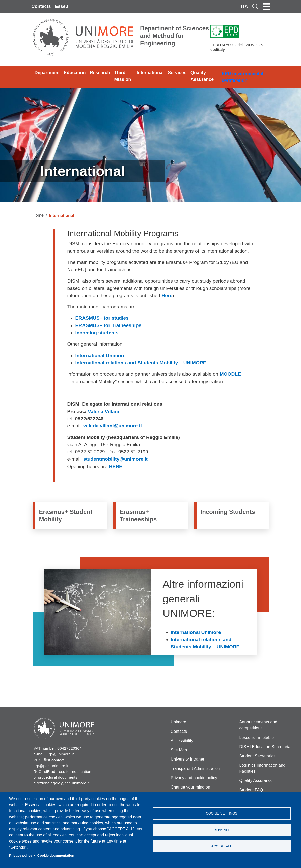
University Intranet (188, 759)
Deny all (222, 830)
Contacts (41, 6)
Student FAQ (251, 790)
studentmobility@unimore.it (115, 459)
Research (100, 73)
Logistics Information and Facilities (263, 768)
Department (47, 73)
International (150, 73)
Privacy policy (21, 856)
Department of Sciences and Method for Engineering (174, 36)
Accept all (222, 846)
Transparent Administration (196, 768)
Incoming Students (228, 512)
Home (38, 215)
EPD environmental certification (242, 77)
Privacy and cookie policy (194, 778)
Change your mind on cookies (191, 790)
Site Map (179, 750)
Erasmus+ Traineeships (138, 516)
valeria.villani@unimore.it (113, 426)
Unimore (179, 722)
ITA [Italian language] (244, 6)
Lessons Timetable (257, 737)
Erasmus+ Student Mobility (66, 516)
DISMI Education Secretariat (266, 747)
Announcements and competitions (258, 725)
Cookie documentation (56, 856)
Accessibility (182, 741)
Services (177, 73)
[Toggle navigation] (267, 7)
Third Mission (123, 76)
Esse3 (62, 6)
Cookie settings (222, 813)
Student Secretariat (257, 756)
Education (75, 73)
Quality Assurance (202, 76)
